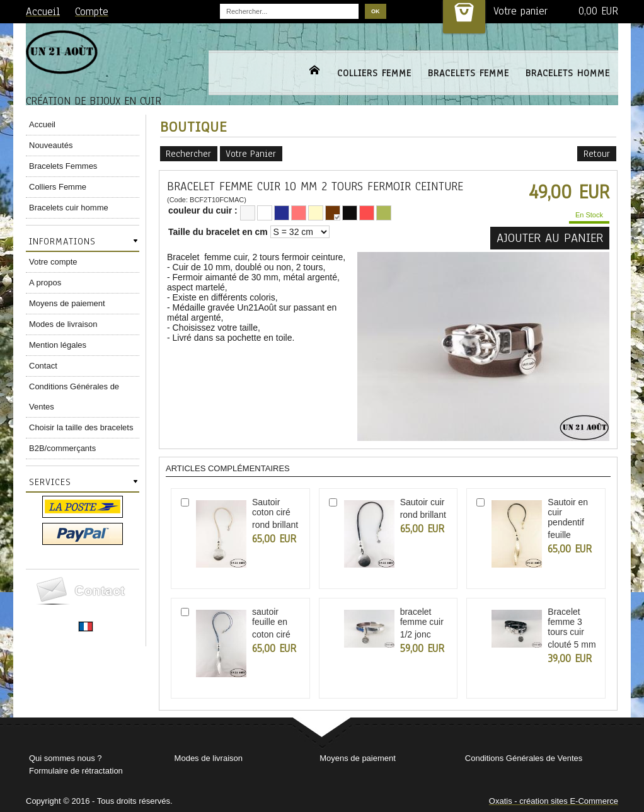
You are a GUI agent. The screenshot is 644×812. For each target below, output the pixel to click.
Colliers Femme (58, 187)
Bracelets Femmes (63, 166)
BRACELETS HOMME (568, 73)
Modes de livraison (63, 324)
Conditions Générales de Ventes (74, 397)
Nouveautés (51, 145)
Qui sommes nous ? (66, 758)
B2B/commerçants (62, 448)
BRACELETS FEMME (469, 73)
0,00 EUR (598, 11)
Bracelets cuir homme (69, 208)
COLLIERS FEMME (374, 73)
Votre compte (53, 262)
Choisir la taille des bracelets (81, 427)
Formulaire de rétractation (76, 771)
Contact (43, 366)
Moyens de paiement (67, 303)
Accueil (42, 124)
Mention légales (58, 345)
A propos (45, 283)
